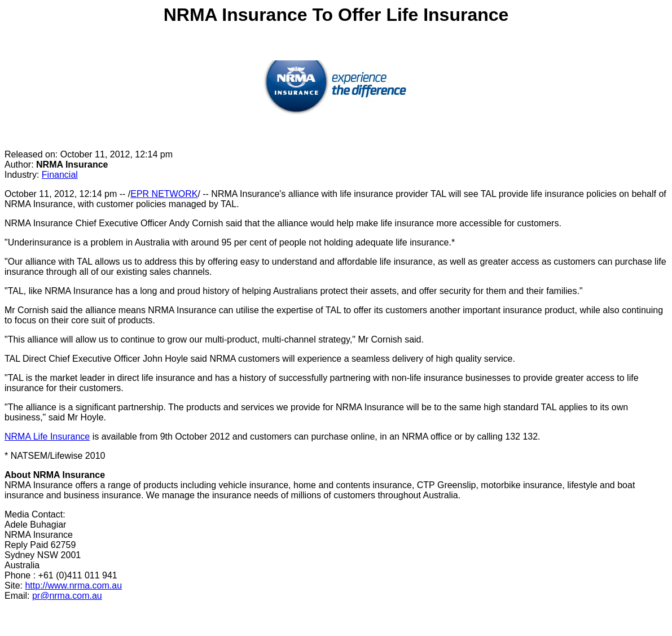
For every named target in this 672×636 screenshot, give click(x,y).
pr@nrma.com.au (67, 596)
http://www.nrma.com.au (73, 585)
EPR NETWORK (164, 194)
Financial (60, 175)
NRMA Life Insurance (47, 437)
